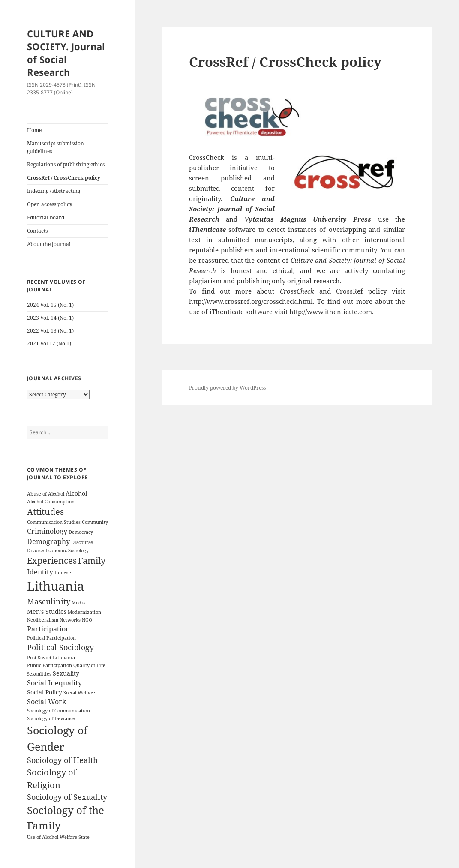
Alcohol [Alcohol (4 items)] (76, 493)
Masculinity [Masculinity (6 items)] (49, 601)
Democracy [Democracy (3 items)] (81, 532)
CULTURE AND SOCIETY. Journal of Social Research (66, 53)
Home (34, 130)
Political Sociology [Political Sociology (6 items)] (60, 647)
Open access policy (50, 204)
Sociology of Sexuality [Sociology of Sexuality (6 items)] (67, 797)
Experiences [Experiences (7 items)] (52, 560)
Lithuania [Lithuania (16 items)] (55, 586)
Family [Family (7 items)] (92, 560)
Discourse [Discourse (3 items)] (82, 542)
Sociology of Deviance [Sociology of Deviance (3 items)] (51, 718)
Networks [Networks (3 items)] (70, 620)
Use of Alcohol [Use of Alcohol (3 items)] (43, 837)
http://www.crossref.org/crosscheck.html (251, 301)
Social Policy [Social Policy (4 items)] (45, 692)
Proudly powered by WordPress (227, 388)
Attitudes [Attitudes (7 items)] (45, 512)
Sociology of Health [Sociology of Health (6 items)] (62, 760)
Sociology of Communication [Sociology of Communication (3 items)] (58, 711)
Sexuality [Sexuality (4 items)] (66, 673)
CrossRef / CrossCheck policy (64, 178)
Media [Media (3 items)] (79, 603)
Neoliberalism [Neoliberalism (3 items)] (43, 620)
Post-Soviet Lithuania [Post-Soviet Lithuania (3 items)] (51, 658)
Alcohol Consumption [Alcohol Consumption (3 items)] (51, 502)
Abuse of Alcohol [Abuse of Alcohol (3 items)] (46, 494)
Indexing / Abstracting (54, 191)
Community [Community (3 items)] (95, 522)
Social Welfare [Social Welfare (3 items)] (79, 693)
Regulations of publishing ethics (66, 164)
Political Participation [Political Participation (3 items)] (51, 638)
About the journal (49, 244)
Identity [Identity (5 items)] (40, 572)
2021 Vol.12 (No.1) (49, 344)
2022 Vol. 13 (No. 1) (50, 331)
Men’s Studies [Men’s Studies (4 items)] (47, 611)
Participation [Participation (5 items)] (48, 629)
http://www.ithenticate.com (331, 312)
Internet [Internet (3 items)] (64, 573)
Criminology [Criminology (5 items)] (47, 531)
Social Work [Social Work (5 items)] (46, 702)
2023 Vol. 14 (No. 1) (50, 318)
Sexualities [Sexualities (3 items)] (39, 674)
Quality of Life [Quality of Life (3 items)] (89, 665)
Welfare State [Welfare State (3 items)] (75, 837)
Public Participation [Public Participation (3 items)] (49, 665)
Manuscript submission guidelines (55, 147)
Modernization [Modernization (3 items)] (84, 612)
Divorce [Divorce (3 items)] (36, 550)
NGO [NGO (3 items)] (87, 620)
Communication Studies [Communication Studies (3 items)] (54, 522)
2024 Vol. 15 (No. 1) (50, 305)
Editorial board (46, 218)
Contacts (37, 231)
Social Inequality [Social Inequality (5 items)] (54, 683)
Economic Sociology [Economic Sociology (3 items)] (67, 550)
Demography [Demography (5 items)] (48, 541)
